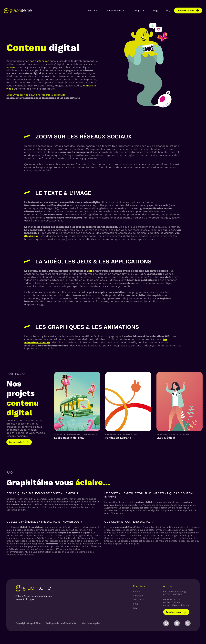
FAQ (168, 10)
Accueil (137, 592)
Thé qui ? (138, 600)
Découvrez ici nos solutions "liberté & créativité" (36, 95)
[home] (18, 11)
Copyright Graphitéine (28, 623)
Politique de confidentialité (61, 623)
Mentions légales (91, 623)
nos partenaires (39, 61)
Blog (155, 10)
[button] (115, 10)
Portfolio (93, 10)
